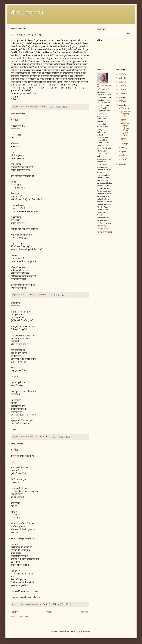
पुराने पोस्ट (85, 612)
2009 (121, 105)
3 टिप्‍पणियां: (44, 107)
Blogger (77, 632)
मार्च (123, 159)
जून (123, 151)
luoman (62, 632)
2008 (121, 164)
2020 (121, 74)
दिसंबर (124, 108)
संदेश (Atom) (24, 617)
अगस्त (124, 144)
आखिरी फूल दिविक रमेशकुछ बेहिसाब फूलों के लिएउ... (125, 129)
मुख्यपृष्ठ (49, 612)
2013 (121, 90)
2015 (121, 82)
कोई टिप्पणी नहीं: (45, 437)
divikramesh (27, 12)
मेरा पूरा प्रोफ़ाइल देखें (104, 232)
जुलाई (124, 148)
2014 (121, 86)
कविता (15, 120)
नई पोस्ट (15, 612)
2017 (121, 78)
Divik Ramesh (105, 86)
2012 (121, 93)
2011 (121, 97)
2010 (121, 101)
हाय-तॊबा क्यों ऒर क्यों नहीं (27, 35)
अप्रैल (124, 155)
